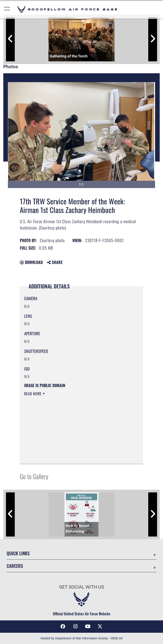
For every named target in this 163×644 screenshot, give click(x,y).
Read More (33, 394)
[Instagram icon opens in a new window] (75, 626)
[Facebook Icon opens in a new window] (63, 626)
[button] (7, 9)
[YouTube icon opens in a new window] (88, 626)
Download (31, 262)
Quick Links (18, 553)
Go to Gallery (34, 476)
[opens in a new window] (100, 626)
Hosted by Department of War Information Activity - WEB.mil (81, 638)
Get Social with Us (81, 587)
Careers (15, 566)
